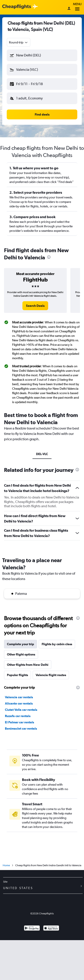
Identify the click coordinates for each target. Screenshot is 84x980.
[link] (35, 306)
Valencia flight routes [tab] (51, 675)
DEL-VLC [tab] (42, 454)
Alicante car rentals (19, 703)
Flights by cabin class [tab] (57, 644)
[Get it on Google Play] (32, 929)
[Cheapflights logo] (17, 7)
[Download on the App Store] (51, 929)
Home (6, 865)
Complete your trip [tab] (20, 644)
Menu (77, 7)
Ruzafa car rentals (18, 716)
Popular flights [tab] (17, 675)
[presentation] (49, 257)
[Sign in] (69, 9)
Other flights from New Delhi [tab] (28, 665)
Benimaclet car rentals (21, 729)
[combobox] (19, 42)
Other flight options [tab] (21, 654)
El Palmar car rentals (19, 722)
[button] (42, 55)
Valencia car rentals (19, 697)
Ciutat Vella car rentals (21, 710)
